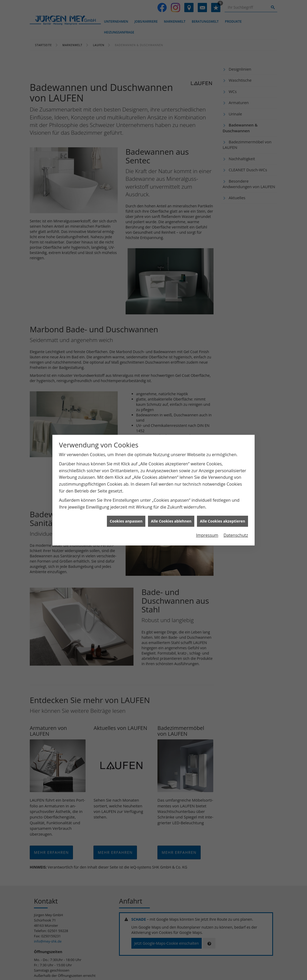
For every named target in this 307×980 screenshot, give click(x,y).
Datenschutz (236, 534)
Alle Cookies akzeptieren (222, 520)
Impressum (207, 534)
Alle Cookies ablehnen (171, 520)
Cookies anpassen (126, 520)
